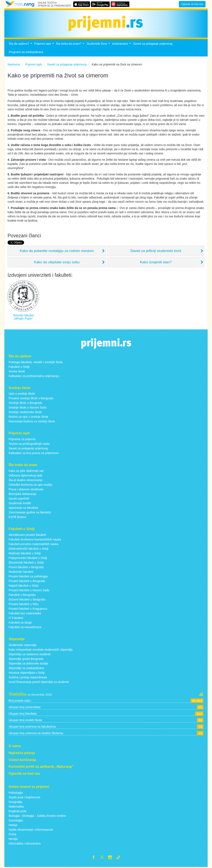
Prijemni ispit (44, 45)
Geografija (15, 802)
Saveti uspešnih (19, 499)
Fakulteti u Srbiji (19, 367)
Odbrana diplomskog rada (25, 475)
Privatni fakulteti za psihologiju (28, 576)
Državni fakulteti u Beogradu (27, 599)
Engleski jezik (17, 811)
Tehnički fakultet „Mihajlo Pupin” (23, 317)
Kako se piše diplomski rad (26, 471)
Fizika (12, 834)
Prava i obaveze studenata (26, 489)
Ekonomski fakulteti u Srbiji (26, 563)
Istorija (13, 825)
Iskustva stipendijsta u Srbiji (27, 673)
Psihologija (16, 793)
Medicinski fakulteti (21, 572)
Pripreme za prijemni (22, 439)
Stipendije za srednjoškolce (26, 668)
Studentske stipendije (23, 645)
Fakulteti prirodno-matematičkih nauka (33, 544)
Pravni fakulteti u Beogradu (26, 567)
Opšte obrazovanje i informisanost (31, 830)
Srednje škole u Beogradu (25, 403)
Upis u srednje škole (22, 394)
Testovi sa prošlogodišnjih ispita (29, 444)
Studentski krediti (20, 503)
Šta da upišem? (21, 45)
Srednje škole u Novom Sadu (28, 407)
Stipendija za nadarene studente (30, 654)
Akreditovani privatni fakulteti (27, 535)
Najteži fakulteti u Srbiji (23, 586)
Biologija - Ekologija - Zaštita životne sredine (37, 816)
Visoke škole (17, 371)
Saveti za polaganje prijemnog (153, 44)
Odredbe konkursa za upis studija (30, 485)
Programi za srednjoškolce (26, 52)
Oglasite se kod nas (192, 4)
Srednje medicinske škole (25, 412)
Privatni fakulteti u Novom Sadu (29, 590)
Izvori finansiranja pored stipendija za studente (39, 682)
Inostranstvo (122, 45)
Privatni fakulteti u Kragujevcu (28, 609)
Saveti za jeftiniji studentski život (156, 251)
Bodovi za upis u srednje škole (28, 417)
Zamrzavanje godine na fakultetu (30, 512)
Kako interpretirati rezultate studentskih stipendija (41, 650)
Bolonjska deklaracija (22, 494)
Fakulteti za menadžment (25, 627)
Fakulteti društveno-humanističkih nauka (35, 539)
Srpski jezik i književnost (24, 797)
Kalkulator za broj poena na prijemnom (34, 453)
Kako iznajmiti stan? (156, 262)
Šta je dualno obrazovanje (26, 480)
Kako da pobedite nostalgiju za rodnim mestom (57, 251)
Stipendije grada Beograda (26, 659)
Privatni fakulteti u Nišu (23, 604)
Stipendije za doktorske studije (28, 663)
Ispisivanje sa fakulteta (23, 508)
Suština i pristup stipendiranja (28, 677)
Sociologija (16, 820)
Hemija (13, 839)
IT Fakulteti (16, 618)
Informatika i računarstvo (25, 843)
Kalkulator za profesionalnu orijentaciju (34, 376)
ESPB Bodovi (17, 517)
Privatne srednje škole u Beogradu (31, 398)
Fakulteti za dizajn (20, 623)
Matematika (16, 807)
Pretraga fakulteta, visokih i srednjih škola (36, 362)
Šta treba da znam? (71, 45)
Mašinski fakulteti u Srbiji (25, 553)
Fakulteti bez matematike (25, 613)
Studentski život (99, 45)
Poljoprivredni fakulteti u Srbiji (28, 558)
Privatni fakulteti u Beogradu (27, 581)
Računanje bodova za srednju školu (32, 421)
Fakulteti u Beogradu (22, 595)
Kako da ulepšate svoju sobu (57, 262)
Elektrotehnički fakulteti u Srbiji (28, 549)
